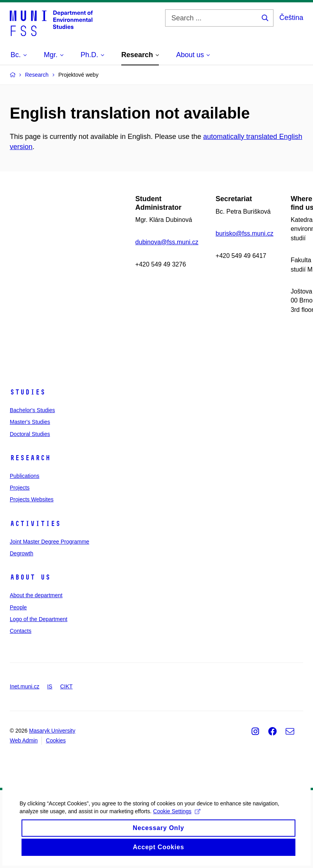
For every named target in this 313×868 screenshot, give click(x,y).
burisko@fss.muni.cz (245, 233)
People (18, 607)
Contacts (21, 631)
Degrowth (22, 553)
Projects (20, 488)
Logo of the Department (39, 619)
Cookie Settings (209, 821)
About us (30, 577)
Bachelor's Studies (32, 410)
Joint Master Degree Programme (49, 542)
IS (49, 686)
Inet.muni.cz (24, 686)
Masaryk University (52, 731)
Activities (35, 524)
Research (30, 458)
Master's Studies (30, 422)
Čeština (291, 18)
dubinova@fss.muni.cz (167, 242)
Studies (28, 392)
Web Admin (24, 740)
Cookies (56, 740)
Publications (25, 476)
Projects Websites (32, 499)
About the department (36, 595)
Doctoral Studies (30, 434)
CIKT (67, 686)
